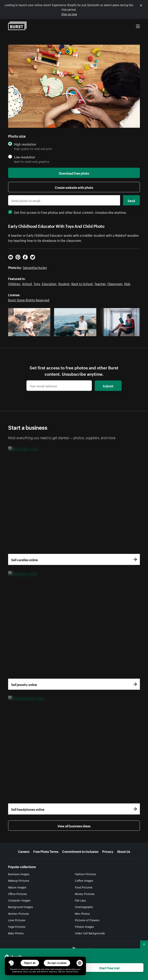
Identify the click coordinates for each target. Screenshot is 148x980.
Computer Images (19, 900)
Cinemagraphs (84, 907)
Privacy (108, 851)
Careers (24, 851)
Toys (37, 283)
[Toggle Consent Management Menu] (11, 963)
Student (64, 283)
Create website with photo (74, 187)
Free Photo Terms (46, 851)
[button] (11, 963)
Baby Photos (16, 933)
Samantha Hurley (35, 267)
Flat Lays (80, 900)
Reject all (30, 963)
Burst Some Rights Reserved (29, 300)
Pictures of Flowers (87, 920)
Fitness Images (84, 926)
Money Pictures (85, 894)
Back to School (82, 283)
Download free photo (74, 173)
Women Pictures (19, 913)
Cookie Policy (72, 971)
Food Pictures (84, 887)
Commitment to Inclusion (80, 851)
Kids (127, 283)
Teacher (100, 283)
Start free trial (109, 968)
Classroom (115, 283)
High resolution (25, 144)
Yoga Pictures (17, 926)
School (27, 283)
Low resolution (25, 157)
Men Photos (82, 913)
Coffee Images (84, 880)
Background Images (21, 907)
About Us (124, 851)
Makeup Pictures (19, 880)
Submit (108, 386)
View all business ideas (74, 826)
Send (131, 200)
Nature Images (17, 887)
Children (14, 283)
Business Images (19, 874)
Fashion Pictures (85, 874)
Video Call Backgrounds (90, 933)
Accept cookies (57, 963)
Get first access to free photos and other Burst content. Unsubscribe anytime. (67, 212)
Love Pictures (17, 920)
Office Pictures (18, 894)
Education (49, 283)
